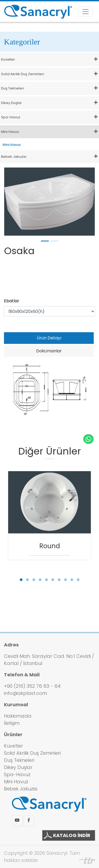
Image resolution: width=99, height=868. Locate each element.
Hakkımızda (18, 716)
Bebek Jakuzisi (21, 789)
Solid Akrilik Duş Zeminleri (32, 753)
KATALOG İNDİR (67, 835)
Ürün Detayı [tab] (49, 338)
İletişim (12, 723)
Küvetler (13, 746)
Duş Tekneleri (19, 760)
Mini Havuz (12, 145)
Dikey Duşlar (18, 767)
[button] (21, 580)
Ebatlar (12, 301)
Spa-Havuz (17, 774)
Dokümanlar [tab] (49, 351)
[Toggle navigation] (86, 12)
